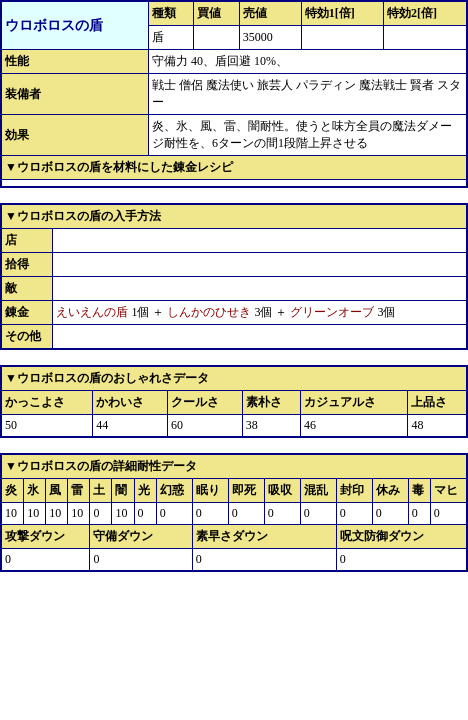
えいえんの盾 (92, 312)
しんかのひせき (209, 312)
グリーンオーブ (332, 312)
